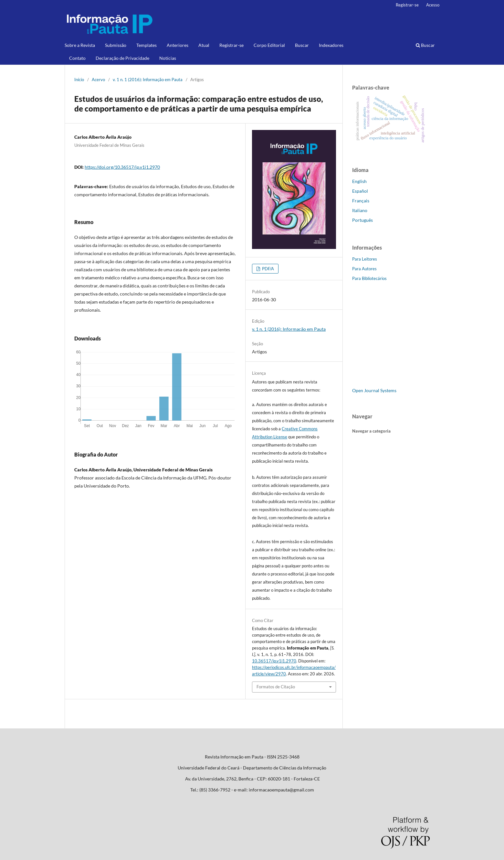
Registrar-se (231, 45)
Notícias (168, 58)
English (359, 181)
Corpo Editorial (269, 45)
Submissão (116, 45)
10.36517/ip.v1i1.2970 (274, 661)
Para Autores (364, 269)
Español (360, 191)
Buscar (302, 45)
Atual (204, 45)
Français (361, 201)
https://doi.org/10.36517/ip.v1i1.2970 (122, 167)
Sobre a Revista (80, 45)
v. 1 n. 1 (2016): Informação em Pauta (148, 80)
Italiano (360, 210)
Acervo (98, 80)
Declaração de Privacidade (122, 58)
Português (362, 220)
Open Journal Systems (374, 390)
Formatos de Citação (276, 687)
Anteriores (178, 45)
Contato (77, 58)
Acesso (433, 5)
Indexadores (331, 45)
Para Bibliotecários (369, 278)
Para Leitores (365, 259)
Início (79, 80)
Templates (147, 45)
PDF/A (268, 269)
